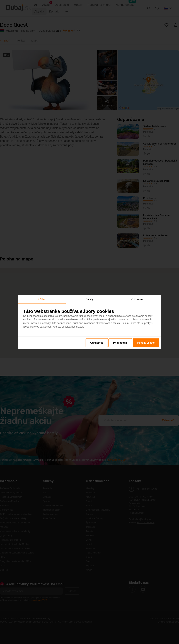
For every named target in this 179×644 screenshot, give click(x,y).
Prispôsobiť (120, 343)
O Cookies (137, 299)
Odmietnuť (97, 343)
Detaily (90, 299)
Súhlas (42, 299)
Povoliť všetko (146, 343)
